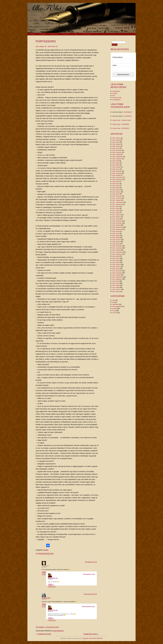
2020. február (116, 146)
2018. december (117, 171)
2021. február (116, 140)
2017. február (116, 217)
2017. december (117, 196)
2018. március (116, 190)
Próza (114, 311)
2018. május (116, 186)
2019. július (116, 161)
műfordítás (115, 304)
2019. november (117, 153)
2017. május (116, 211)
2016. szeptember (118, 227)
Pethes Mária (46, 598)
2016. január (116, 244)
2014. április (116, 287)
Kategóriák (42, 34)
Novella (46, 550)
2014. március (116, 290)
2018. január (116, 194)
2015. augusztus (117, 254)
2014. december (117, 271)
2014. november (117, 273)
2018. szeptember (118, 177)
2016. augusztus (117, 229)
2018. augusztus (117, 180)
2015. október (116, 250)
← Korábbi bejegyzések (43, 634)
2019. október (116, 155)
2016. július (116, 231)
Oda (114, 96)
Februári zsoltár (117, 98)
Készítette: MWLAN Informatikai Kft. (71, 638)
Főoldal (32, 34)
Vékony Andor (116, 120)
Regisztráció (66, 34)
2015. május (116, 260)
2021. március (116, 138)
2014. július (116, 281)
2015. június (116, 258)
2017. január (116, 219)
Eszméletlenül (116, 100)
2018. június (116, 184)
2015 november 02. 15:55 (90, 594)
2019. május (116, 163)
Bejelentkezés (86, 34)
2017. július (116, 207)
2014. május (116, 285)
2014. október (116, 275)
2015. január (116, 269)
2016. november (117, 223)
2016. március (116, 240)
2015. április (116, 263)
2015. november (117, 248)
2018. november (117, 173)
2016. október (116, 225)
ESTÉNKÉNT (116, 91)
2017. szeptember (118, 202)
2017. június (116, 209)
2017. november (117, 198)
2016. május (116, 236)
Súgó (76, 34)
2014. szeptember (118, 277)
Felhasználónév (118, 57)
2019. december (117, 150)
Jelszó (115, 65)
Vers (114, 313)
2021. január (116, 142)
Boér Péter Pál (53, 46)
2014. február (116, 292)
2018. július (116, 182)
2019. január (116, 169)
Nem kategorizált (117, 307)
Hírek (114, 300)
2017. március (116, 215)
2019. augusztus (117, 159)
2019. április (116, 165)
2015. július (116, 256)
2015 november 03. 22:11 (88, 606)
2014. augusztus (117, 279)
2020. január (116, 148)
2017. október (116, 200)
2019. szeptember (118, 157)
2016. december (117, 221)
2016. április (116, 238)
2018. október (116, 175)
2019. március (116, 167)
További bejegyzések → (91, 634)
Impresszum (54, 34)
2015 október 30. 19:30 (89, 574)
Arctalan (115, 93)
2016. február (116, 242)
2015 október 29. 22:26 (91, 562)
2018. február (116, 192)
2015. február (116, 267)
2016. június (116, 233)
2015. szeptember (118, 252)
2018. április (116, 188)
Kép (113, 302)
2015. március (116, 265)
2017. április (116, 213)
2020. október (116, 144)
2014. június (116, 283)
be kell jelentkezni (58, 631)
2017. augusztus (117, 204)
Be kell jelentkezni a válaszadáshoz (46, 573)
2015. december (117, 246)
